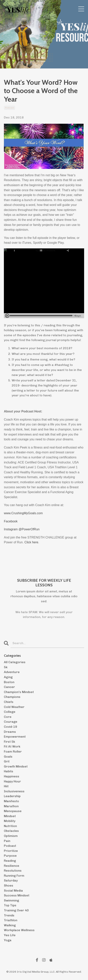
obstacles (11, 831)
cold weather (14, 707)
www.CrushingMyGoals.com (23, 513)
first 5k (10, 742)
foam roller (13, 751)
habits (9, 771)
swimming (11, 900)
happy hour (12, 781)
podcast (10, 108)
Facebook (11, 521)
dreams (10, 732)
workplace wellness (19, 930)
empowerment (15, 737)
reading (10, 861)
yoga (8, 940)
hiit (6, 786)
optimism (11, 836)
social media (13, 891)
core (8, 717)
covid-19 (10, 727)
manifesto (11, 801)
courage (11, 722)
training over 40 (16, 910)
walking (10, 925)
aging (8, 677)
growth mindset (16, 766)
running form (14, 876)
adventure (12, 672)
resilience (12, 866)
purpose (10, 856)
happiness (12, 776)
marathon (11, 806)
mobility (10, 821)
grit (7, 761)
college (10, 712)
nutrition (10, 826)
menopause (13, 811)
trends (9, 915)
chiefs (9, 702)
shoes (9, 885)
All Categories (15, 662)
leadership (12, 796)
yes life (10, 935)
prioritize (11, 851)
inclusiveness (14, 791)
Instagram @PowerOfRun (22, 529)
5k (6, 667)
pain (7, 841)
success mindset (17, 895)
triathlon (11, 920)
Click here (31, 542)
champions (12, 697)
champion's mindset (19, 692)
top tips (10, 905)
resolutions (13, 871)
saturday (11, 880)
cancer (9, 687)
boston (9, 682)
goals (8, 757)
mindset (10, 816)
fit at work (12, 746)
